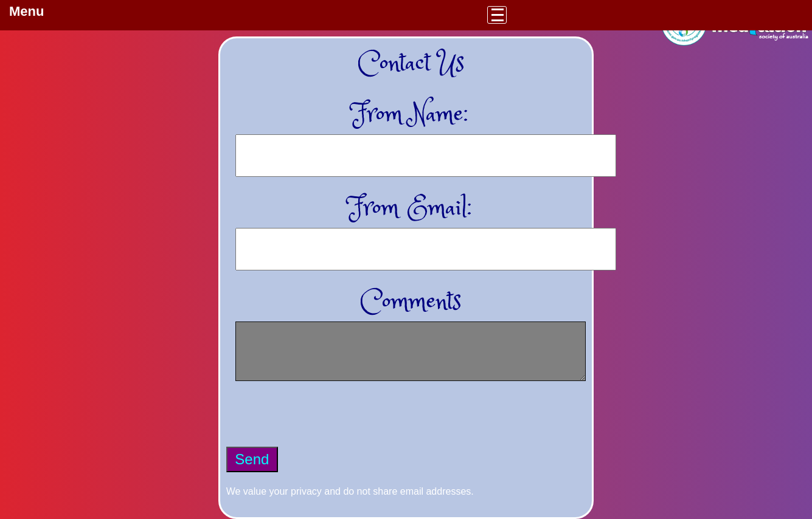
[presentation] (319, 423)
